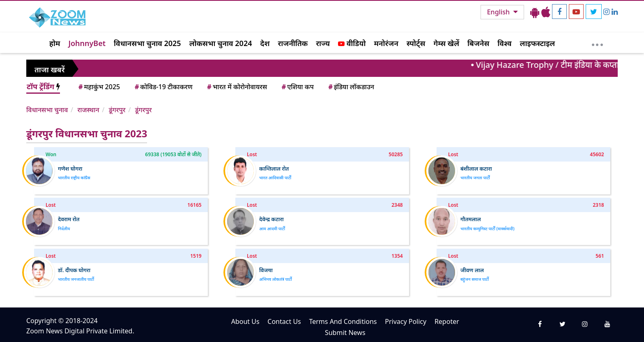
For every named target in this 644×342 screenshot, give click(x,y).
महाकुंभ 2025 (99, 87)
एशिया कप (297, 87)
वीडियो (352, 43)
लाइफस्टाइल (538, 43)
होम (55, 43)
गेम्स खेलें (446, 43)
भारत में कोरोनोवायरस (236, 87)
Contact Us (284, 321)
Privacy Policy (406, 321)
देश (265, 43)
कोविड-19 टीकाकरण (163, 87)
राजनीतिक (293, 43)
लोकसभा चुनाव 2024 (221, 43)
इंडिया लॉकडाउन (351, 87)
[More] (597, 43)
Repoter (447, 321)
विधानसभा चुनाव (47, 110)
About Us (245, 321)
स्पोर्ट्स (416, 43)
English (499, 12)
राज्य (323, 43)
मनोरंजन (386, 43)
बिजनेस (478, 43)
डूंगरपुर (117, 110)
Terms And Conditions (343, 321)
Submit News (345, 333)
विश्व (504, 43)
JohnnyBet (87, 43)
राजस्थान (88, 110)
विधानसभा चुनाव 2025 (147, 43)
